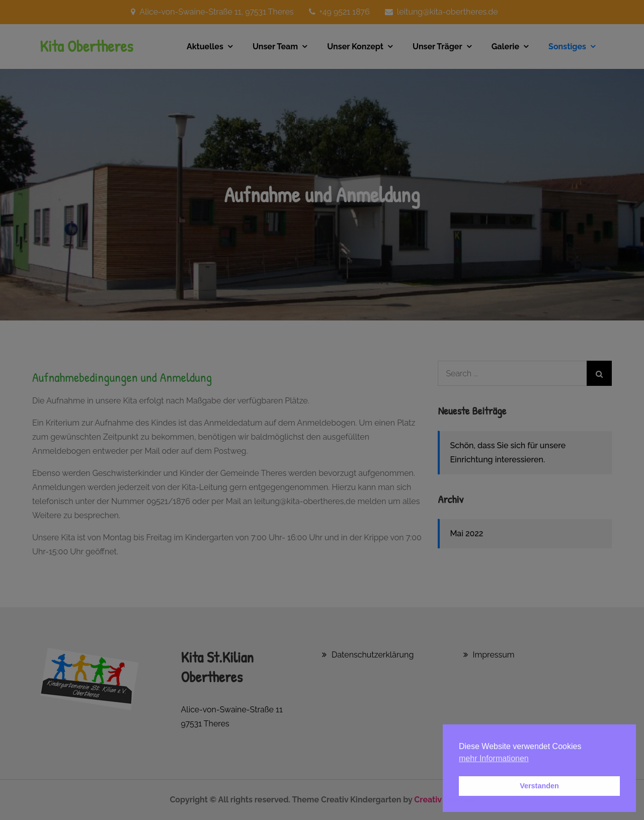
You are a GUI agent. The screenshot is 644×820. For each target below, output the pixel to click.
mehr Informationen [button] (494, 758)
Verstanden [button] (539, 786)
